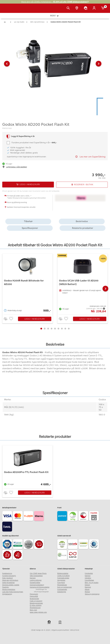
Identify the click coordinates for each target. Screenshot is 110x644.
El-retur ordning (36, 605)
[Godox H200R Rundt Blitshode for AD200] (27, 283)
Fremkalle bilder (63, 578)
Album (87, 589)
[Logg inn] (95, 8)
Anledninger (62, 592)
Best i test (33, 610)
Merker (87, 592)
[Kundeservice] (86, 8)
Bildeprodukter (63, 573)
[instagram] (60, 622)
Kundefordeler (35, 583)
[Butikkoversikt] (77, 8)
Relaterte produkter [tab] (83, 228)
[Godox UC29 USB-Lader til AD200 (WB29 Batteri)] (82, 283)
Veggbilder (61, 580)
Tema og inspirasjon (92, 594)
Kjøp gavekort (8, 578)
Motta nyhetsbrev (9, 589)
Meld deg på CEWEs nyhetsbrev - (55, 2)
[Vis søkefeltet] (69, 8)
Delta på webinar (8, 583)
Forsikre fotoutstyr (9, 576)
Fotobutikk (89, 573)
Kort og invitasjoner (65, 587)
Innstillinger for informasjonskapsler (41, 591)
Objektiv (88, 578)
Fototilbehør (89, 580)
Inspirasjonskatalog (37, 585)
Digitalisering (7, 594)
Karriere (33, 578)
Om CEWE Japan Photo (38, 573)
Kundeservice (7, 573)
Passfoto (6, 587)
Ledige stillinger (36, 580)
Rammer (88, 587)
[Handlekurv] (103, 8)
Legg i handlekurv (35, 319)
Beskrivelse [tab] (82, 221)
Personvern (34, 594)
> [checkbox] (7, 319)
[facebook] (50, 622)
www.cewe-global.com (38, 612)
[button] (7, 64)
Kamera (88, 576)
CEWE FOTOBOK (63, 576)
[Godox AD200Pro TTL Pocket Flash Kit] (27, 466)
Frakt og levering (36, 601)
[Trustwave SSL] (18, 545)
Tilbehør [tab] (28, 221)
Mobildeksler (62, 585)
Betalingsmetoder (36, 603)
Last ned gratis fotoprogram (13, 592)
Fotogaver (61, 583)
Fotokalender (62, 589)
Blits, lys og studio (92, 583)
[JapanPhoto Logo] (8, 10)
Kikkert (87, 585)
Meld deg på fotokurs (10, 580)
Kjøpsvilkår (34, 596)
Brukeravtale (34, 599)
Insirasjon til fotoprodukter (40, 587)
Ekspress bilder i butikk (11, 585)
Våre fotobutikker (36, 576)
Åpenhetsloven (35, 608)
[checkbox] (11, 319)
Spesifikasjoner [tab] (30, 228)
